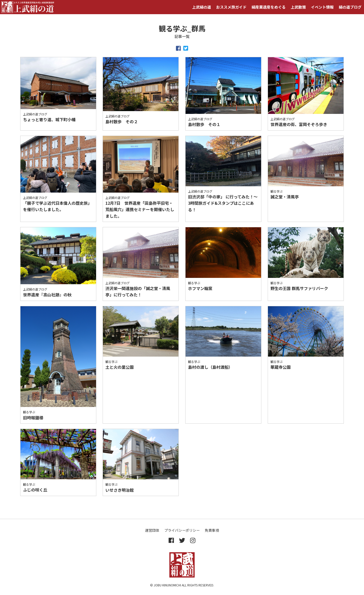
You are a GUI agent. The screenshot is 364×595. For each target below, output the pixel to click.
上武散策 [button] (298, 7)
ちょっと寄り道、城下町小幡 (49, 119)
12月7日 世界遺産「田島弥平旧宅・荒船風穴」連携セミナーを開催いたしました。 (140, 209)
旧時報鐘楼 (33, 418)
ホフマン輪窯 (200, 288)
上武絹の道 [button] (202, 7)
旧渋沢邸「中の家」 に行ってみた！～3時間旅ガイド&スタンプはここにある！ (223, 203)
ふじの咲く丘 (35, 490)
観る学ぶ (277, 191)
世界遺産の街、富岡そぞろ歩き (299, 124)
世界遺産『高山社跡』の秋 (47, 295)
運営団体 (152, 530)
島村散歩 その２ (122, 121)
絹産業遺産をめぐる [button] (269, 7)
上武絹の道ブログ (35, 114)
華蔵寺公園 (281, 367)
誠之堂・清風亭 (285, 197)
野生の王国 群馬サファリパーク (299, 288)
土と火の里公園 (120, 367)
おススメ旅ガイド (231, 7)
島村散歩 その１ (204, 124)
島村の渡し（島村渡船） (210, 367)
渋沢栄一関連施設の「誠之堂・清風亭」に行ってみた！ (138, 292)
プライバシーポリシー (182, 530)
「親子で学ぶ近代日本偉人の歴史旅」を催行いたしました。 (57, 206)
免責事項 (212, 530)
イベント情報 (322, 7)
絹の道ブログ (350, 7)
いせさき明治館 (120, 490)
